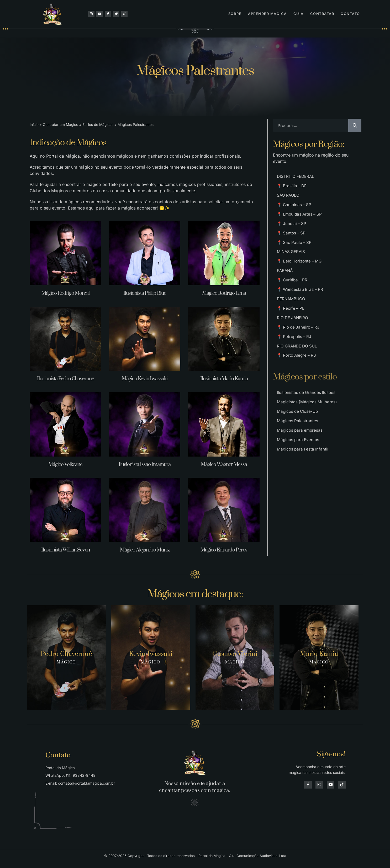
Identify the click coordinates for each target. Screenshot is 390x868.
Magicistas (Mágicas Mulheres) (307, 425)
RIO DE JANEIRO (293, 334)
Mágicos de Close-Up (299, 436)
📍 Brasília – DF (292, 187)
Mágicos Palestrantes (298, 446)
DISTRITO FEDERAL (296, 177)
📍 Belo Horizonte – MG (301, 271)
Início (34, 125)
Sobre (235, 14)
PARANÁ (285, 282)
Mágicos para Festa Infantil (303, 478)
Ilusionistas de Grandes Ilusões (307, 415)
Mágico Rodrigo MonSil (65, 293)
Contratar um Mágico (60, 125)
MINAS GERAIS (292, 261)
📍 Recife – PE (291, 324)
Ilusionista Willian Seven (65, 550)
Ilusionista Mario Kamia (224, 379)
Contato (350, 14)
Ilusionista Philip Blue (145, 293)
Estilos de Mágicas (98, 125)
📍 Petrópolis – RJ (295, 355)
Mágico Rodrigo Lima (224, 293)
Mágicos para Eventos (299, 467)
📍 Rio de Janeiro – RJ (299, 345)
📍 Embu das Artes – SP (301, 219)
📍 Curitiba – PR (293, 292)
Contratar (322, 14)
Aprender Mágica (267, 14)
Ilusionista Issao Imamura (145, 465)
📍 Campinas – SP (295, 208)
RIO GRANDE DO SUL (298, 366)
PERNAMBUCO (292, 313)
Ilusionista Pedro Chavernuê (65, 379)
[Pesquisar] (355, 125)
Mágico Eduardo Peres (224, 550)
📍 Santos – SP (292, 240)
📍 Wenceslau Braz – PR (301, 303)
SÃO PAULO (289, 198)
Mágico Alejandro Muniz (145, 550)
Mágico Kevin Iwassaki (145, 379)
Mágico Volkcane (65, 465)
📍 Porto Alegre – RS (298, 376)
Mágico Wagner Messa (224, 465)
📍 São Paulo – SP (295, 250)
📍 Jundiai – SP (292, 229)
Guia (299, 14)
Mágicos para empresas (301, 457)
